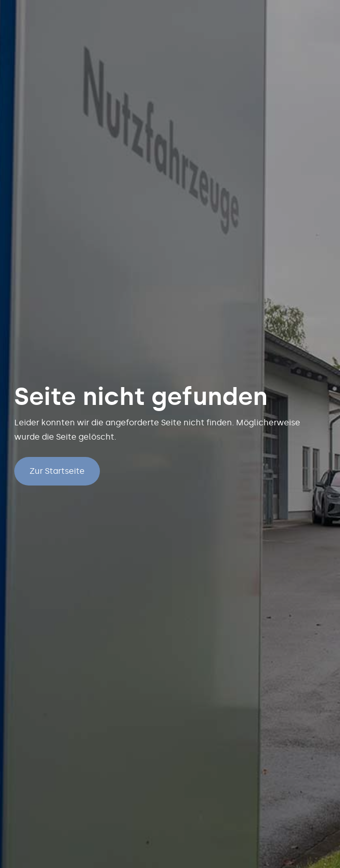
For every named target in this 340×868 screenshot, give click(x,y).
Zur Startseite (57, 471)
